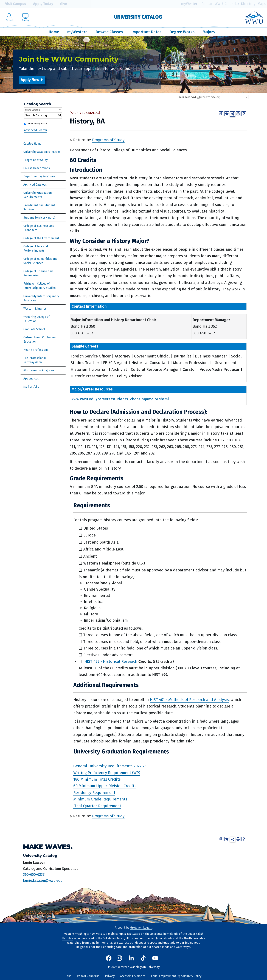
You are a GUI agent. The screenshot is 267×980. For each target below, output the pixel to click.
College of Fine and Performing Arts (36, 248)
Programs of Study (36, 160)
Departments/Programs (39, 176)
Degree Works (182, 32)
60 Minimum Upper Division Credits (105, 786)
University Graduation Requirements (38, 195)
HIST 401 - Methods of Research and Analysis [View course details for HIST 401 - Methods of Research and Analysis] (189, 700)
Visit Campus (13, 4)
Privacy (110, 976)
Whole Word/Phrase (37, 124)
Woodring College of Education (36, 319)
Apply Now (30, 80)
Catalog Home (32, 144)
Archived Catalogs (35, 185)
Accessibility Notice (133, 976)
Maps (262, 4)
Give (61, 4)
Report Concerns (88, 976)
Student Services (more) (39, 218)
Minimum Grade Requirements (100, 799)
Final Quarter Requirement (97, 806)
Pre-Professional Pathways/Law (35, 360)
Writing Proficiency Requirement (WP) (107, 773)
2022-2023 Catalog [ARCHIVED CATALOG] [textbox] (200, 97)
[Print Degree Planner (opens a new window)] (221, 114)
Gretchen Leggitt (141, 928)
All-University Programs (39, 370)
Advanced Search (36, 130)
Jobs (68, 976)
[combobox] (213, 97)
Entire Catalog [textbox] (33, 110)
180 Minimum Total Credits (97, 779)
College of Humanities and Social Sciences (40, 261)
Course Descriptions (37, 168)
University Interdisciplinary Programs (41, 298)
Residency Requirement (94, 793)
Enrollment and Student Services (39, 207)
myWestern (190, 4)
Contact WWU (212, 4)
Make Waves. (48, 847)
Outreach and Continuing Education (40, 339)
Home (54, 32)
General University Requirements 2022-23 (110, 766)
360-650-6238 (34, 875)
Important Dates (146, 32)
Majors (209, 32)
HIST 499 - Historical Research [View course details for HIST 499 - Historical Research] (111, 661)
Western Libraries (35, 309)
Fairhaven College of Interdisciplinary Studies (40, 286)
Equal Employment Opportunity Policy (176, 976)
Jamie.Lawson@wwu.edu (43, 880)
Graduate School (34, 329)
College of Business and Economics (39, 228)
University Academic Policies (42, 152)
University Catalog (138, 17)
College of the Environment (41, 238)
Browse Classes (109, 32)
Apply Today (41, 4)
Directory (248, 4)
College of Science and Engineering (38, 273)
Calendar (232, 4)
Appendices (31, 378)
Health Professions (36, 350)
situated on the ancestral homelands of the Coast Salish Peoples (133, 936)
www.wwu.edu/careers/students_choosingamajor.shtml (120, 399)
